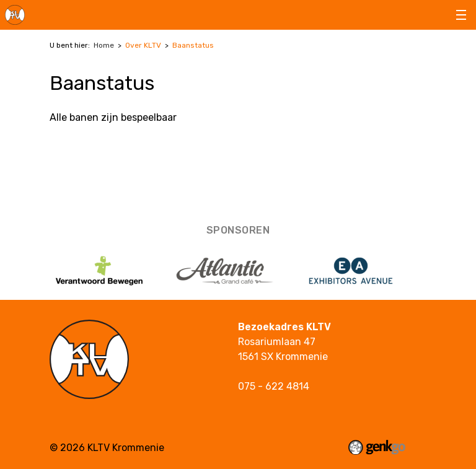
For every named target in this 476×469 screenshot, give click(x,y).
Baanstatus (193, 45)
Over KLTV (143, 45)
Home (104, 45)
